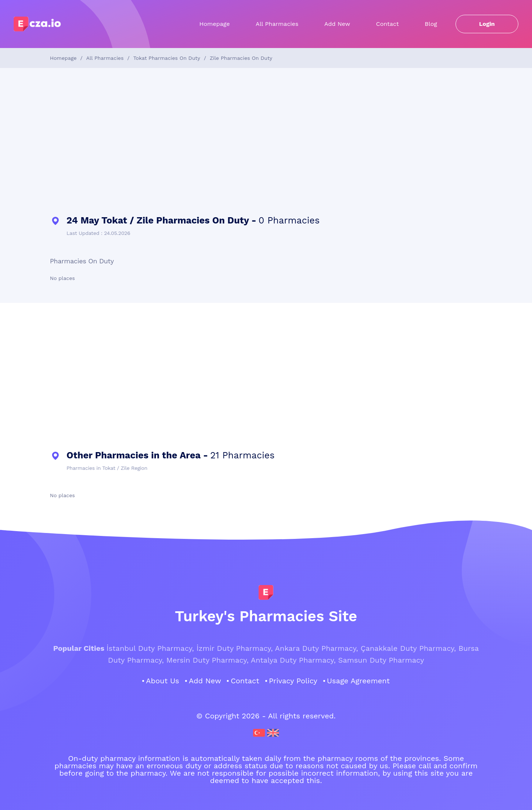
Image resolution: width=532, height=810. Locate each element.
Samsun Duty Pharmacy (381, 660)
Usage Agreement (358, 681)
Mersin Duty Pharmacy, (207, 660)
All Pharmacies (277, 24)
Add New (337, 24)
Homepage (215, 24)
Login (487, 24)
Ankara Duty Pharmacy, (316, 648)
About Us (163, 681)
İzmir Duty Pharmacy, (235, 648)
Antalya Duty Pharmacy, (293, 660)
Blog (431, 24)
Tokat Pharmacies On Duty (167, 58)
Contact (388, 24)
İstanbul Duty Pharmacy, (150, 648)
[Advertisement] (266, 142)
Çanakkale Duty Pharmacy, (408, 648)
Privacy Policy (293, 681)
